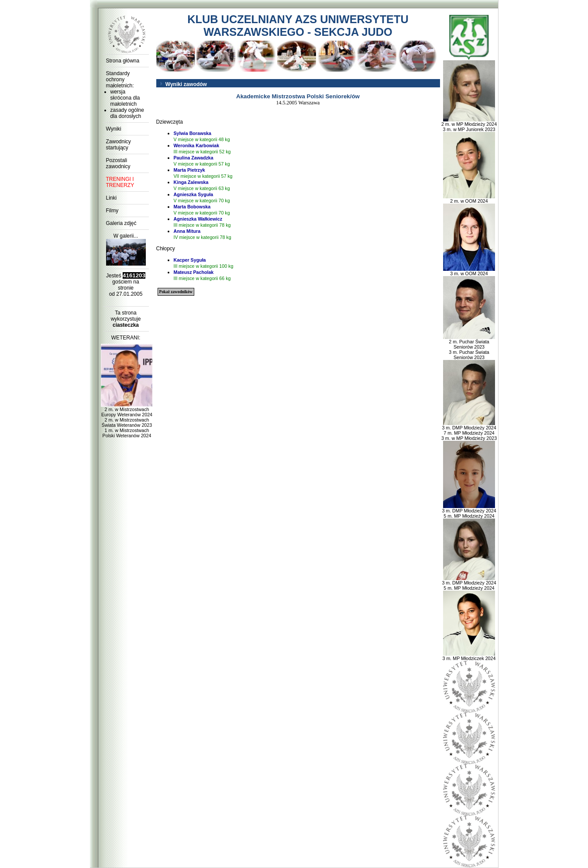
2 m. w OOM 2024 (469, 199)
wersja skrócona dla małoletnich (125, 98)
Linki (112, 198)
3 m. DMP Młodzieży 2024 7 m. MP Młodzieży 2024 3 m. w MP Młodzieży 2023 (469, 431)
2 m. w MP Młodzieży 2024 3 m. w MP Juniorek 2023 (469, 124)
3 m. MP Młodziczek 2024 (469, 656)
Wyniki (114, 129)
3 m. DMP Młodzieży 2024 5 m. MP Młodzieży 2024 (469, 511)
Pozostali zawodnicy (118, 163)
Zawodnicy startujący (119, 145)
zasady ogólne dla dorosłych (127, 113)
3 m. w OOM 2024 (469, 271)
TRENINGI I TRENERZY (120, 182)
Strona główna (123, 61)
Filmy (112, 211)
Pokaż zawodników (176, 292)
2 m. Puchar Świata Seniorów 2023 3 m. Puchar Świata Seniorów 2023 (469, 347)
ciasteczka (126, 325)
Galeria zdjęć (121, 223)
